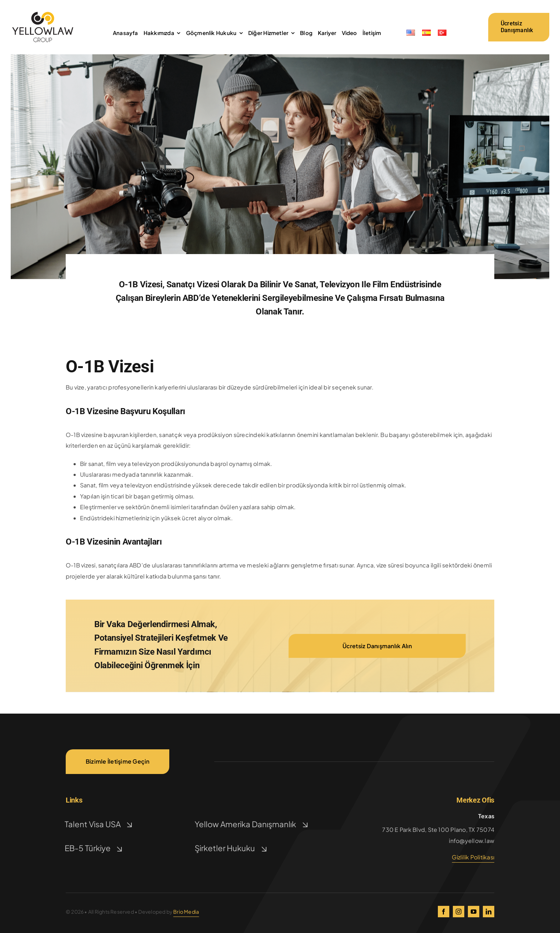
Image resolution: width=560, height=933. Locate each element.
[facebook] (444, 912)
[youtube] (474, 912)
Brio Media (186, 912)
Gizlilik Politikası (473, 857)
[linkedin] (489, 912)
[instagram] (459, 912)
